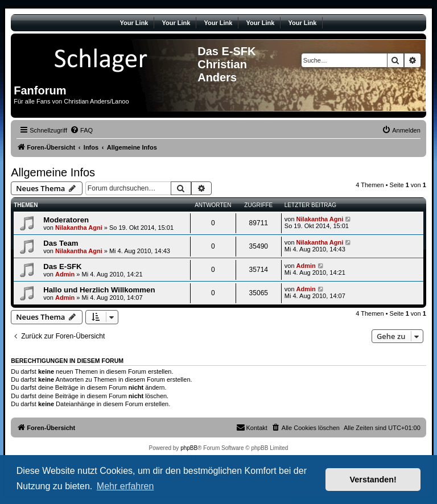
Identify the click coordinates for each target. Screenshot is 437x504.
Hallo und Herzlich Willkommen (99, 290)
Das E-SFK (62, 267)
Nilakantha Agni (79, 228)
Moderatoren (66, 220)
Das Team (61, 243)
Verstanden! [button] (373, 480)
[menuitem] (81, 130)
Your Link (134, 23)
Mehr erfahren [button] (125, 486)
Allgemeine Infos (53, 172)
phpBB (189, 448)
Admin (65, 274)
